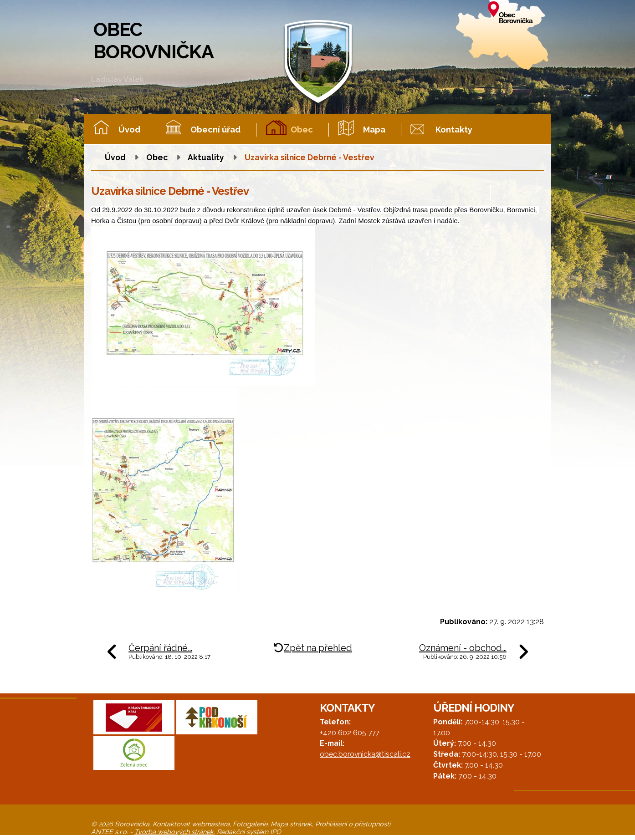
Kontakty (454, 130)
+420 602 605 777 (349, 733)
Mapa (374, 130)
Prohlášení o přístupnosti (353, 824)
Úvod (129, 130)
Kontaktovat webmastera (191, 824)
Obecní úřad (215, 130)
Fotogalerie (250, 824)
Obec (302, 130)
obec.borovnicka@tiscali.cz (365, 754)
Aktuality (206, 157)
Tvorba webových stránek (174, 832)
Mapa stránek (291, 824)
